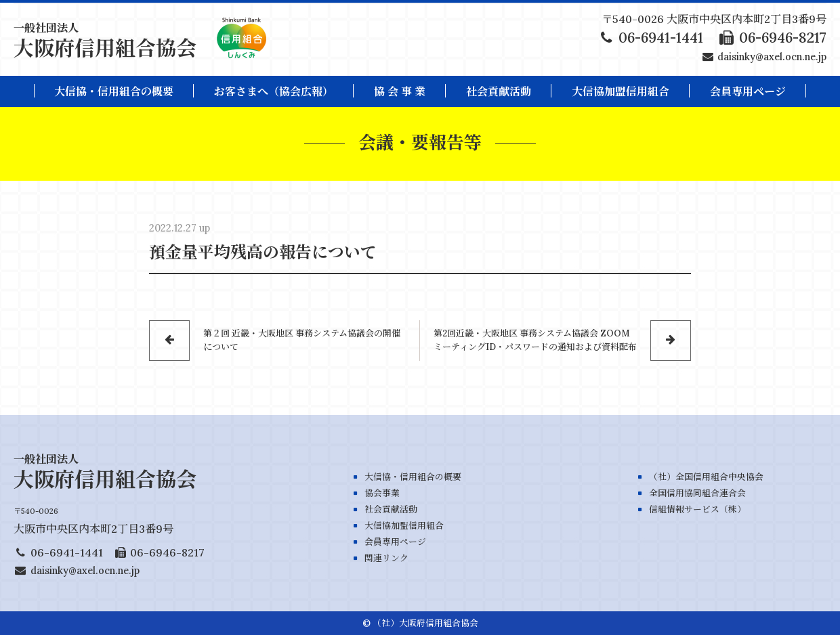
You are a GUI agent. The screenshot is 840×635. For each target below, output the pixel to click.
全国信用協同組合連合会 (697, 493)
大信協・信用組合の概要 (114, 91)
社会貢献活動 (499, 91)
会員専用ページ (395, 542)
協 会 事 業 (400, 91)
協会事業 (382, 493)
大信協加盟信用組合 (621, 91)
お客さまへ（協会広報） (274, 91)
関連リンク (386, 558)
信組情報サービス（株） (697, 509)
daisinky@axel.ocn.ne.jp (772, 57)
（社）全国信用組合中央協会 (706, 477)
